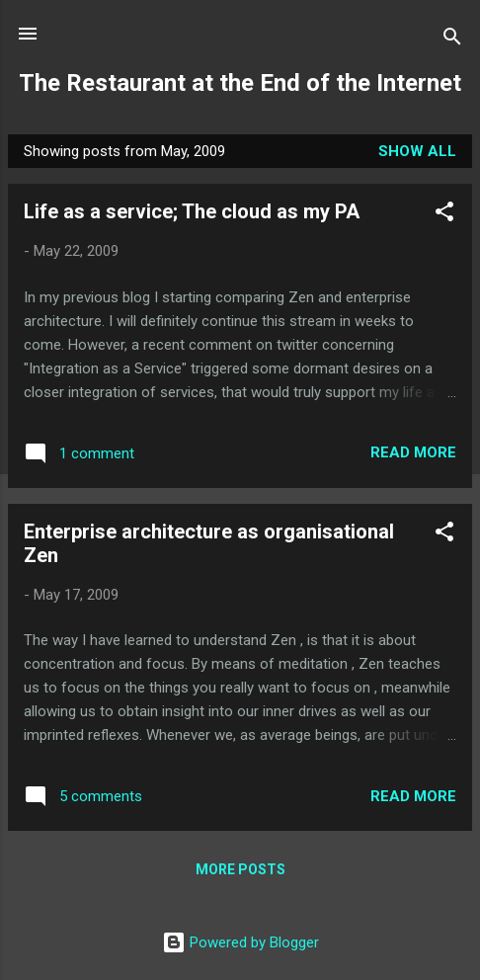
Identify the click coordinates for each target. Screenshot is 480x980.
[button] (444, 215)
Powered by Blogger (240, 942)
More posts (240, 869)
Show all (417, 151)
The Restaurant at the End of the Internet (240, 83)
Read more (413, 452)
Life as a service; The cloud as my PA (192, 211)
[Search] (452, 40)
